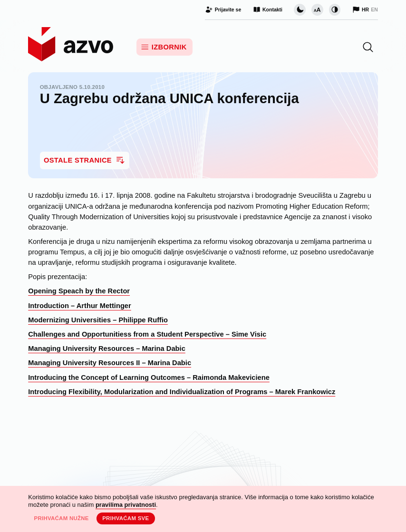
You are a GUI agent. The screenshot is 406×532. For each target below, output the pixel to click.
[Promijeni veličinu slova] (317, 10)
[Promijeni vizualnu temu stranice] (300, 10)
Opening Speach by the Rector (79, 291)
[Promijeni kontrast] (335, 10)
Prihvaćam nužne (61, 518)
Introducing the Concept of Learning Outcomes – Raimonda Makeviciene (149, 377)
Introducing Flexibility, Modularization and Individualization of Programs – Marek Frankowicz (182, 392)
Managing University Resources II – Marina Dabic (110, 363)
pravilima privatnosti (126, 505)
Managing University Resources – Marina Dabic (107, 348)
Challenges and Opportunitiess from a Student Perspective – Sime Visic (147, 334)
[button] (368, 47)
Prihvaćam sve (126, 518)
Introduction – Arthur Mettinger (80, 306)
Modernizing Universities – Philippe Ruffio (98, 320)
